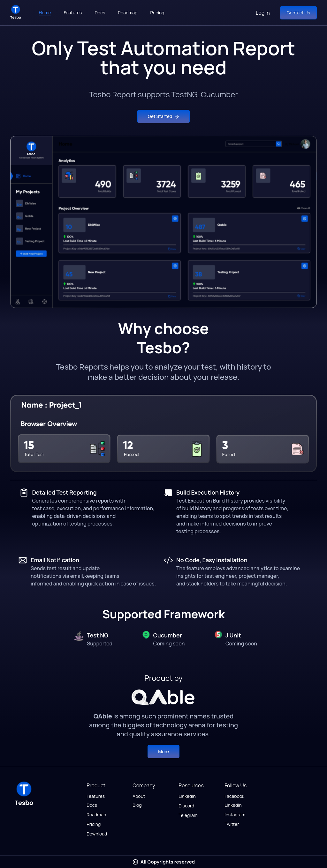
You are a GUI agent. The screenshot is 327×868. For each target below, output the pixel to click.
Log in (263, 13)
